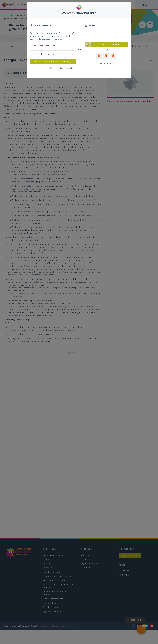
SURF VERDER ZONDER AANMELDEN (53, 62)
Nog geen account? (107, 63)
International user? (41, 68)
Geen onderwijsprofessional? (61, 68)
